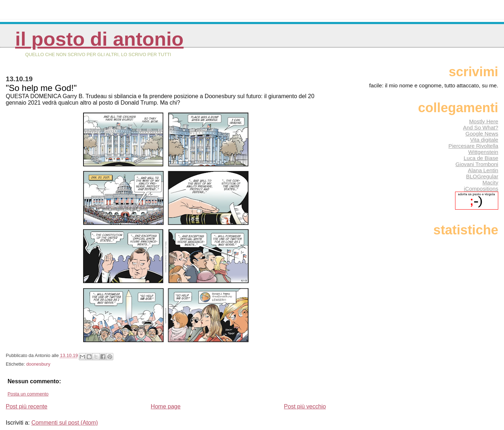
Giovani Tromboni (477, 164)
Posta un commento (28, 394)
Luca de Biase (481, 158)
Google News (482, 134)
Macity (490, 182)
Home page (166, 406)
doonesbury (38, 364)
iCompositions (481, 189)
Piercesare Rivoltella (473, 146)
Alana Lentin (483, 170)
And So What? (481, 127)
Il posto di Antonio (99, 39)
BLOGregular (482, 176)
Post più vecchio (305, 406)
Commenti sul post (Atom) (65, 423)
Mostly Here (484, 121)
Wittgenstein (483, 152)
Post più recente (27, 406)
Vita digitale (484, 140)
